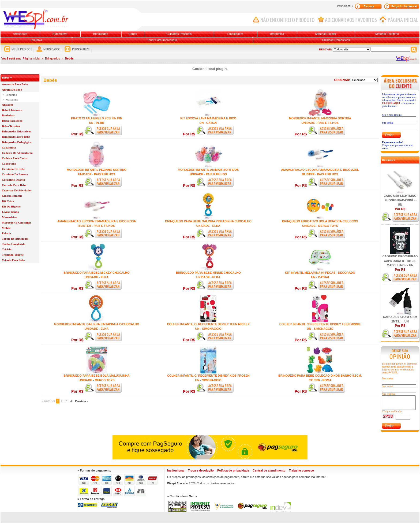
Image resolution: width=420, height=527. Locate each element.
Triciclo (7, 249)
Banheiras (8, 115)
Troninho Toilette (13, 255)
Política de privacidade (233, 470)
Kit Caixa (8, 201)
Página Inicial (31, 58)
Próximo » (82, 401)
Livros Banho (10, 212)
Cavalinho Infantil (14, 180)
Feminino (11, 95)
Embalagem (235, 34)
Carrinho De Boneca (15, 174)
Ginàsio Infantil (12, 196)
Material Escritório (387, 34)
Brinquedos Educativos (16, 131)
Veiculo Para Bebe (13, 260)
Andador (7, 105)
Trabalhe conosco (301, 470)
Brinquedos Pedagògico (17, 142)
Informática (277, 34)
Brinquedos (101, 34)
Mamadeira (9, 217)
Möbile (6, 228)
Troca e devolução (201, 470)
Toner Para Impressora (162, 40)
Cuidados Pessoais (179, 34)
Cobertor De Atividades (17, 190)
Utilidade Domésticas (336, 40)
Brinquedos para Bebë (16, 137)
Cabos (133, 34)
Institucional (176, 470)
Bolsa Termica (11, 126)
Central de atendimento (269, 470)
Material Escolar (326, 34)
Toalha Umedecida (14, 244)
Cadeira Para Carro (15, 158)
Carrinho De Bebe (13, 169)
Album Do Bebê (12, 90)
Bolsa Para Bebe (12, 121)
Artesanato (20, 34)
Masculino (12, 99)
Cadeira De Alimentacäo (17, 153)
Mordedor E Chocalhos (17, 222)
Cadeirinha (9, 164)
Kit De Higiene (11, 206)
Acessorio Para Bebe (15, 84)
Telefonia (36, 40)
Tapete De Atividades (15, 239)
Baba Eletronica (12, 110)
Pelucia (6, 233)
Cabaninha (9, 147)
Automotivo (60, 34)
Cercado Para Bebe (14, 185)
